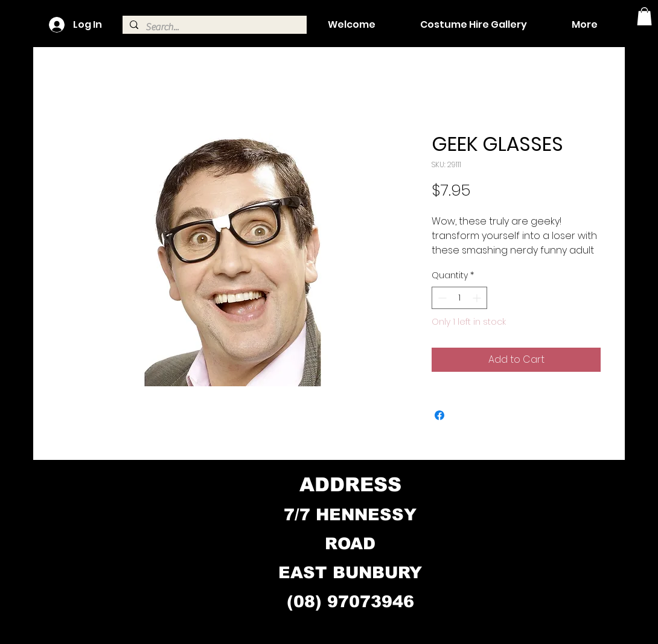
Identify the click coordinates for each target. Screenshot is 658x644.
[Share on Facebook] (439, 415)
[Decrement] (441, 298)
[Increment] (478, 298)
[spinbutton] (459, 298)
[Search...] (213, 27)
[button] (644, 16)
